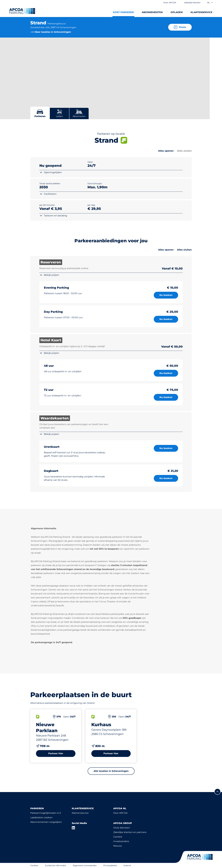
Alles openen (166, 151)
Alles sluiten (184, 151)
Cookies (34, 865)
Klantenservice (80, 813)
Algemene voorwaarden (85, 865)
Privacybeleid (110, 865)
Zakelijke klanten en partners (130, 832)
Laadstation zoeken (41, 817)
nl (210, 3)
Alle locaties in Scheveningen (111, 771)
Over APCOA (120, 813)
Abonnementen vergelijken (46, 822)
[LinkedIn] (73, 828)
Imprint (127, 865)
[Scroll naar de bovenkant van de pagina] (217, 792)
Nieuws (118, 846)
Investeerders (121, 841)
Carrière (118, 837)
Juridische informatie (55, 865)
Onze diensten (122, 828)
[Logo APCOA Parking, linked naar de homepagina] (22, 11)
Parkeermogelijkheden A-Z (46, 813)
